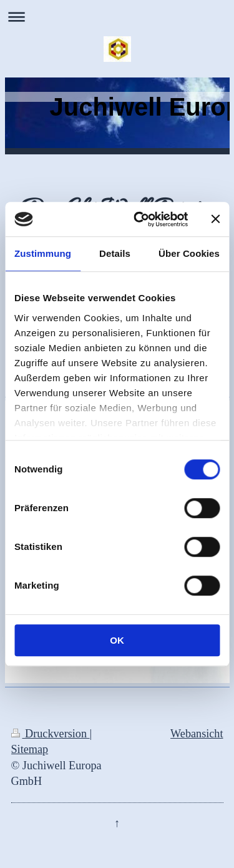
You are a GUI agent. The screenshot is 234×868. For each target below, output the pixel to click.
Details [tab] (115, 253)
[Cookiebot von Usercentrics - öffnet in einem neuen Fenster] (139, 219)
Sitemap (30, 749)
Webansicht (197, 734)
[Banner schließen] (215, 219)
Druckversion (51, 734)
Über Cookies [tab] (189, 253)
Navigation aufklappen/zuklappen (117, 17)
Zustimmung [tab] (43, 253)
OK (117, 640)
